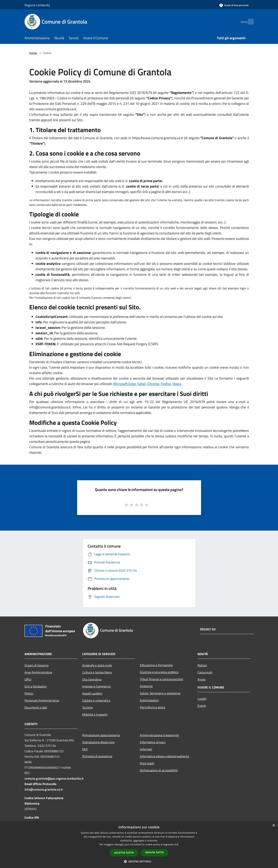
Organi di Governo (37, 665)
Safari (142, 384)
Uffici (28, 679)
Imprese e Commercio (96, 686)
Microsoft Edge (125, 384)
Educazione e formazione (156, 665)
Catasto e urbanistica (96, 700)
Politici (29, 693)
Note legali (147, 763)
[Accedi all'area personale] (234, 5)
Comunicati (205, 672)
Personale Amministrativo (42, 700)
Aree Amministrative (38, 672)
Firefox (166, 384)
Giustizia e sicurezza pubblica (159, 672)
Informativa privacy (153, 742)
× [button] (274, 826)
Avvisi (202, 679)
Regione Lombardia (37, 5)
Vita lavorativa (92, 679)
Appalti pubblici (92, 693)
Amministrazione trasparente (159, 735)
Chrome (153, 384)
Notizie (202, 665)
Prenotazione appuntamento (101, 735)
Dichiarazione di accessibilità (159, 770)
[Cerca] (249, 22)
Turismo (87, 707)
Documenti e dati (36, 707)
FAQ (85, 749)
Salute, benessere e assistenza (160, 693)
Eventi (202, 706)
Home (33, 53)
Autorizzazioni (149, 700)
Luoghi (202, 699)
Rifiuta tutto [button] (155, 852)
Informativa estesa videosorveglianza (164, 756)
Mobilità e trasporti (95, 714)
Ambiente (146, 686)
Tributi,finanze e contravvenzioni (162, 679)
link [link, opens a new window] (176, 844)
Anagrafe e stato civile (97, 665)
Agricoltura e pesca (153, 707)
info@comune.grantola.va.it (44, 789)
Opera (177, 384)
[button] (139, 861)
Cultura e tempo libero (97, 672)
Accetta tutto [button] (124, 853)
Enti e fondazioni (36, 686)
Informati (146, 749)
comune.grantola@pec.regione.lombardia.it (54, 778)
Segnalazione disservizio (98, 742)
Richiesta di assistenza (97, 756)
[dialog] (139, 845)
